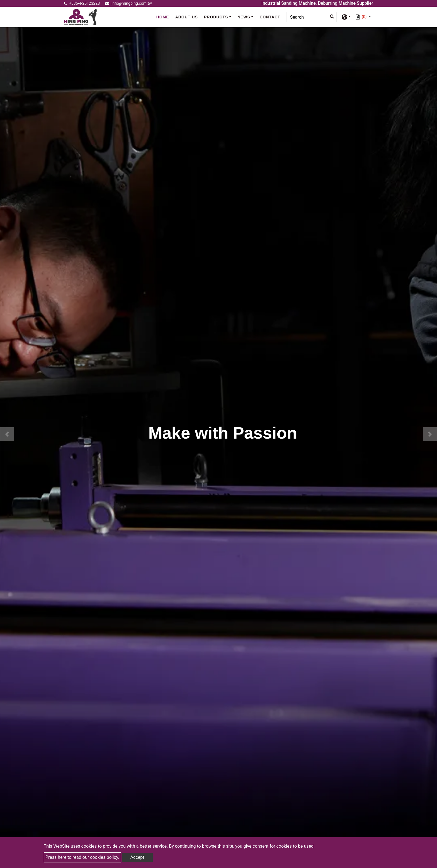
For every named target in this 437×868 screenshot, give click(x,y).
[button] (7, 434)
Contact (270, 17)
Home (164, 17)
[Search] (312, 17)
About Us (187, 17)
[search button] (330, 16)
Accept (137, 857)
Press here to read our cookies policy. (82, 857)
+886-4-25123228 (82, 3)
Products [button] (216, 17)
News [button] (244, 17)
